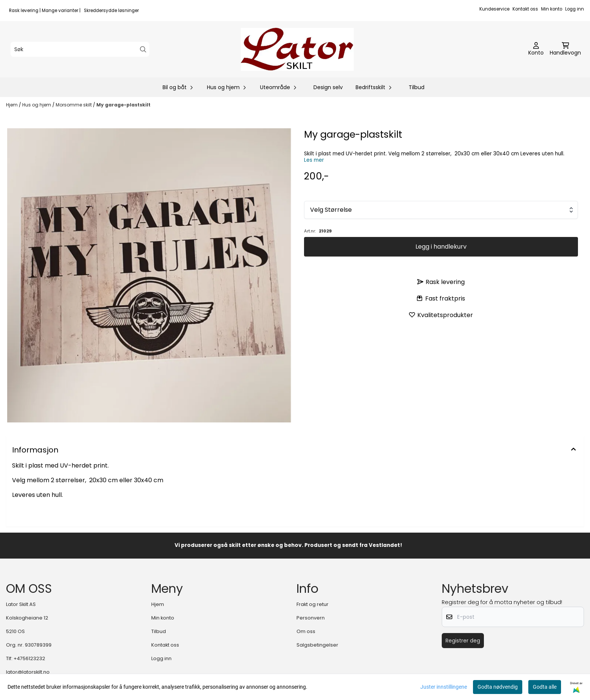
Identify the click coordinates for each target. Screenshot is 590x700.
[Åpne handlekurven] (565, 49)
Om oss (306, 631)
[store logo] (297, 49)
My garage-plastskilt (123, 105)
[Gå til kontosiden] (536, 49)
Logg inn (575, 9)
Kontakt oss (525, 9)
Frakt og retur (312, 604)
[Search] (143, 49)
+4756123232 (29, 658)
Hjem (12, 105)
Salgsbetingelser (317, 645)
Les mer (314, 160)
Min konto (552, 9)
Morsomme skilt (74, 105)
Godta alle (545, 687)
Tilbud (417, 87)
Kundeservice (494, 9)
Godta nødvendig (498, 687)
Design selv (328, 87)
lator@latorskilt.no (28, 672)
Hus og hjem (37, 105)
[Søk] (80, 49)
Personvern (311, 618)
